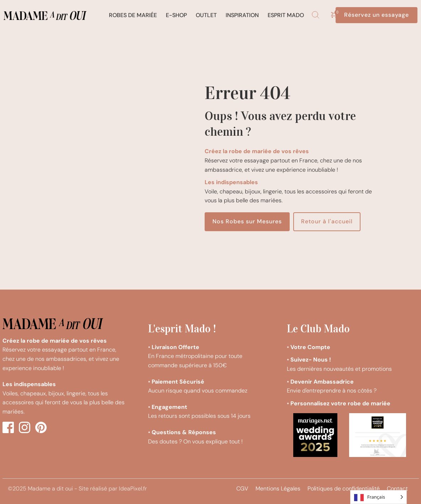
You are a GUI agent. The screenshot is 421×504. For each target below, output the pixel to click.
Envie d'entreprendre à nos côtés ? (332, 391)
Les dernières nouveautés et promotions (340, 369)
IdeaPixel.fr (133, 489)
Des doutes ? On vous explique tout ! (196, 441)
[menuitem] (133, 15)
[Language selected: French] (378, 497)
